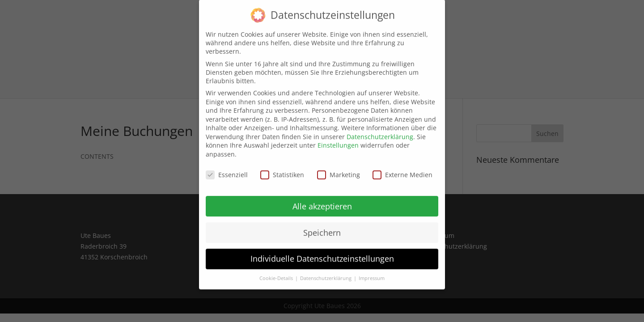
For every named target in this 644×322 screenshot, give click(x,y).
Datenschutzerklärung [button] (326, 272)
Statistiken (282, 168)
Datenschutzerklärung (380, 130)
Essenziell (227, 168)
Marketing (339, 168)
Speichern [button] (322, 226)
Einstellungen (338, 139)
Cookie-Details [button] (277, 272)
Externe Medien (402, 168)
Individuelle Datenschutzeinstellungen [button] (322, 252)
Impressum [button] (372, 272)
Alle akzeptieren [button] (322, 199)
